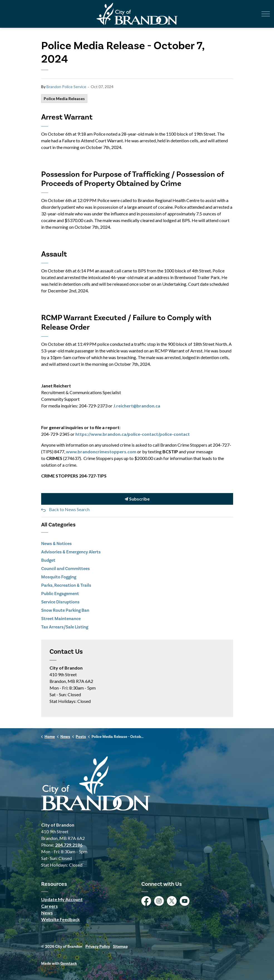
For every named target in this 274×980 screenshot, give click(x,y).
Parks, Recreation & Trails (66, 585)
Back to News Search (69, 509)
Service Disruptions (60, 602)
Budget (48, 560)
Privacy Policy (98, 947)
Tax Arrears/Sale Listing (65, 627)
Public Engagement (60, 594)
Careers (50, 906)
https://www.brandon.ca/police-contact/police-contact (133, 434)
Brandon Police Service (66, 87)
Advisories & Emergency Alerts (71, 552)
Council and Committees (66, 569)
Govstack (69, 963)
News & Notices (56, 544)
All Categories (58, 525)
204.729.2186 (69, 845)
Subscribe (137, 499)
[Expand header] (266, 14)
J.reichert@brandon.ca (137, 406)
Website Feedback (61, 919)
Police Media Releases (64, 99)
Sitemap (120, 947)
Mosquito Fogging (59, 577)
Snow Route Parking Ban (65, 610)
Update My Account (62, 899)
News (47, 913)
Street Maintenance (61, 619)
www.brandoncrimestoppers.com (101, 452)
